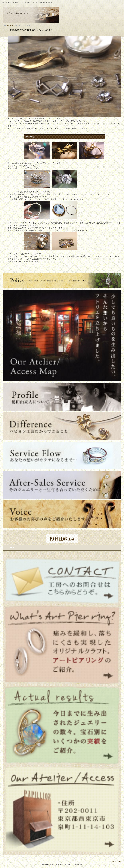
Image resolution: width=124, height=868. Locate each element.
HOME (10, 26)
